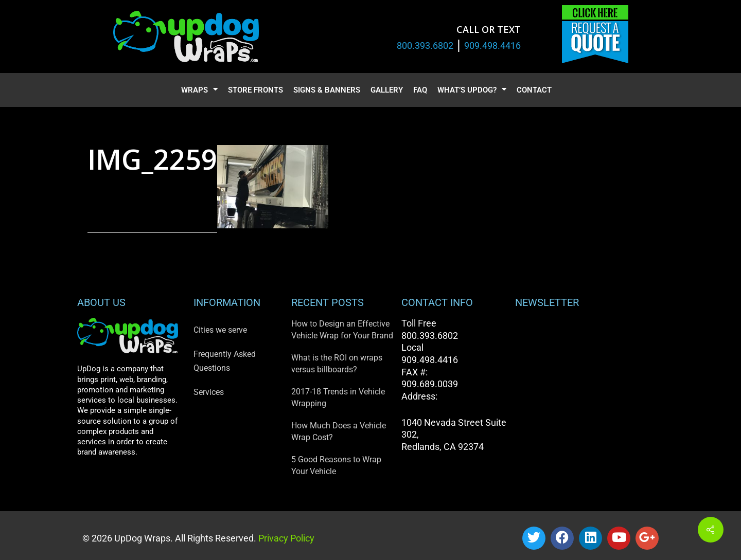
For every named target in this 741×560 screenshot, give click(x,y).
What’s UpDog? (472, 90)
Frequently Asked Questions (225, 361)
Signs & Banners (327, 90)
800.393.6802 (425, 46)
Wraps (199, 90)
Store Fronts (255, 90)
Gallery (387, 90)
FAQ (420, 90)
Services (209, 392)
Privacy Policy (285, 538)
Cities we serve (220, 330)
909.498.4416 (492, 46)
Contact (534, 90)
